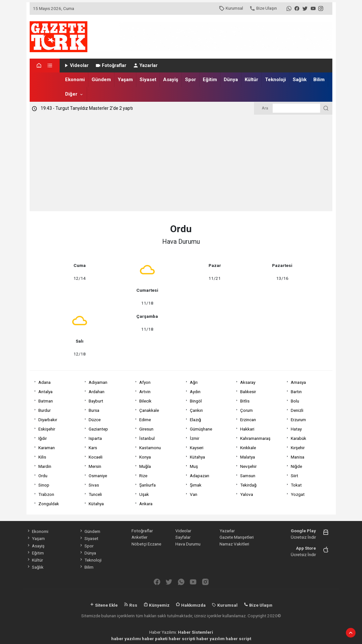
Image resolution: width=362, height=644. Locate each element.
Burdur (44, 410)
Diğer (71, 94)
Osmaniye (98, 476)
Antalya (45, 392)
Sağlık (300, 80)
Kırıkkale (248, 448)
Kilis (42, 457)
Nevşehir (248, 466)
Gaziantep (98, 429)
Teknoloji (275, 80)
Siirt (294, 476)
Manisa (298, 457)
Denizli (297, 410)
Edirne (145, 420)
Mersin (95, 466)
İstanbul (147, 438)
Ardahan (97, 392)
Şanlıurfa (147, 485)
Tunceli (95, 494)
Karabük (298, 438)
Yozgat (298, 494)
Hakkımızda (191, 605)
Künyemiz (157, 605)
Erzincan (248, 420)
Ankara (146, 504)
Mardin (45, 466)
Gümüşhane (201, 429)
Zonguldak (49, 504)
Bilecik (145, 401)
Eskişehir (47, 429)
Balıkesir (248, 392)
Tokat (296, 485)
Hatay (296, 429)
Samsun (248, 476)
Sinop (44, 485)
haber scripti (182, 639)
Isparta (95, 438)
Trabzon (46, 494)
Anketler (139, 537)
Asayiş (171, 80)
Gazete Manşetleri (237, 537)
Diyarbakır (48, 420)
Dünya (231, 80)
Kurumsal (231, 8)
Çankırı (196, 410)
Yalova (247, 494)
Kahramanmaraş (255, 438)
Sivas (94, 485)
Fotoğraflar (111, 66)
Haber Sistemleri (196, 632)
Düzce (95, 420)
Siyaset (148, 80)
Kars (93, 448)
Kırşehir (298, 448)
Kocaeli (96, 457)
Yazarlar (145, 66)
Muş (194, 466)
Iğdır (43, 438)
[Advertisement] (181, 163)
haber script (238, 639)
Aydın (195, 392)
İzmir (195, 438)
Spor (191, 80)
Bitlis (245, 401)
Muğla (145, 466)
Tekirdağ (248, 485)
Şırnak (196, 485)
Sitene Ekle (104, 605)
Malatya (248, 457)
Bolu (295, 401)
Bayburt (96, 401)
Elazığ (196, 420)
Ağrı (194, 382)
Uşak (144, 494)
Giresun (146, 429)
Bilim (319, 80)
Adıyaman (98, 382)
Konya (145, 457)
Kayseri (197, 448)
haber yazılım (210, 639)
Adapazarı (200, 476)
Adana (44, 382)
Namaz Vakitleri (234, 544)
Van (194, 494)
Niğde (296, 466)
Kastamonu (150, 448)
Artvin (145, 392)
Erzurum (298, 420)
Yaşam (125, 80)
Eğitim (210, 80)
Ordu (43, 476)
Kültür (251, 80)
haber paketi (155, 639)
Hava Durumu (188, 544)
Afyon (145, 382)
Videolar (76, 66)
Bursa (94, 410)
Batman (46, 401)
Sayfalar (183, 537)
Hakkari (247, 429)
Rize (143, 476)
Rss (131, 605)
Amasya (298, 382)
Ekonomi (75, 80)
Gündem (101, 80)
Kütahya (197, 457)
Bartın (296, 392)
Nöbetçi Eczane (146, 544)
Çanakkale (149, 410)
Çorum (246, 410)
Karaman (47, 448)
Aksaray (248, 382)
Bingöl (196, 401)
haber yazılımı (126, 639)
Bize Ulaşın (263, 8)
